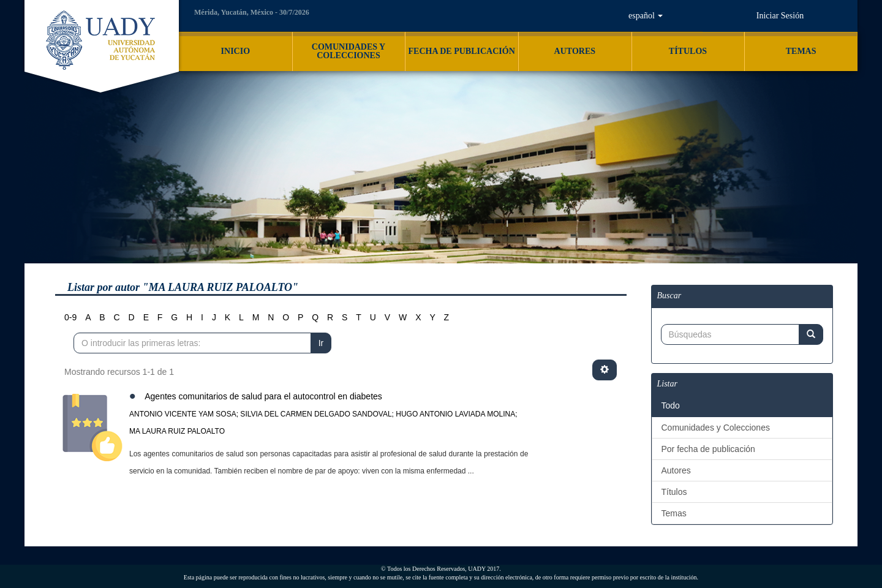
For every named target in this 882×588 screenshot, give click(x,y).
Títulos (674, 492)
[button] (646, 16)
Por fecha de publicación (708, 449)
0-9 (70, 317)
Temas (674, 513)
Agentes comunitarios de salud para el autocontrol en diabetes (263, 396)
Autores (676, 470)
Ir (321, 343)
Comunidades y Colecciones (716, 428)
